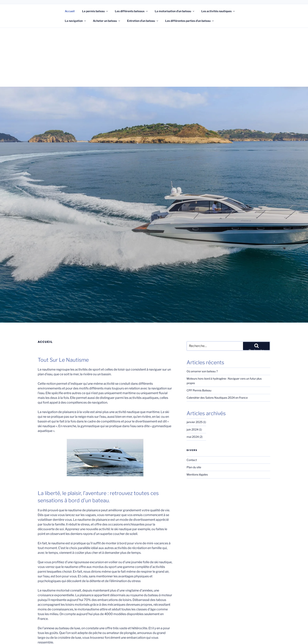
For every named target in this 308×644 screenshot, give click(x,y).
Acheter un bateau (107, 21)
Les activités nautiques (219, 11)
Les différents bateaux (132, 11)
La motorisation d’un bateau (175, 11)
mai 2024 (192, 432)
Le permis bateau (95, 11)
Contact (191, 455)
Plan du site (194, 463)
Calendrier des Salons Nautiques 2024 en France (217, 393)
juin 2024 (192, 425)
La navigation (76, 21)
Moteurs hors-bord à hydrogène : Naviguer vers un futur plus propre (228, 379)
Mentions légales (197, 470)
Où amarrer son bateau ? (202, 371)
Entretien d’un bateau (143, 21)
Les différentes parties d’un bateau (190, 21)
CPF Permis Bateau (199, 386)
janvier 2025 (194, 418)
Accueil (70, 11)
